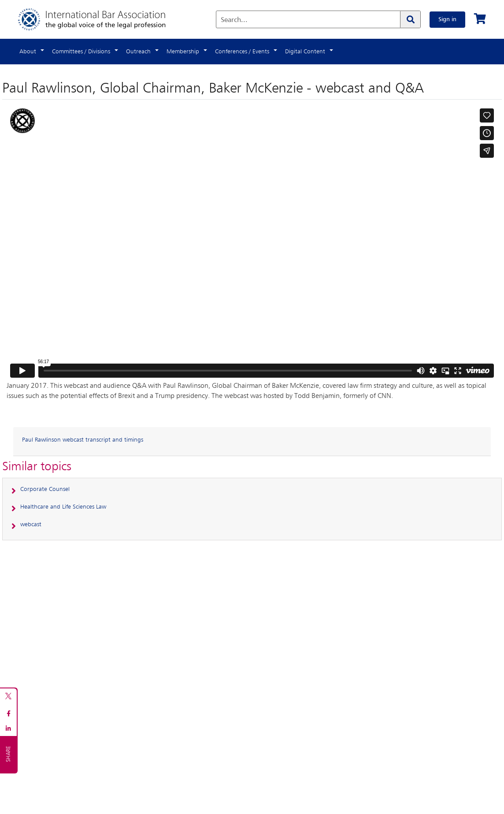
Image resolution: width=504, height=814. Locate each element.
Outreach (138, 52)
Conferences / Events (242, 52)
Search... (234, 20)
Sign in (447, 19)
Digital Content (305, 52)
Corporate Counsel (45, 489)
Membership (183, 52)
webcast (31, 524)
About (28, 52)
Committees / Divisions (81, 52)
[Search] (410, 19)
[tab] (252, 442)
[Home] (101, 19)
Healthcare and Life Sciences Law (63, 507)
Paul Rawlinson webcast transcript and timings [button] (83, 440)
